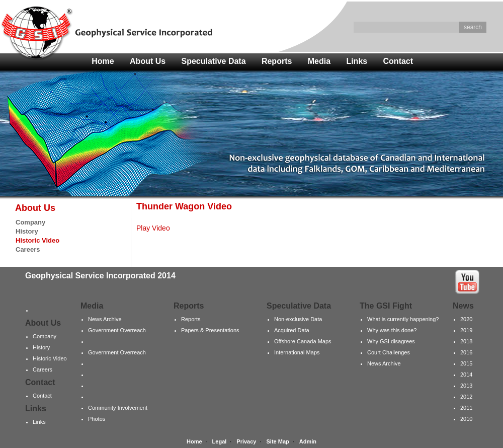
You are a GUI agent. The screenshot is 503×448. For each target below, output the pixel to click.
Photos (97, 419)
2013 (466, 386)
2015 (466, 363)
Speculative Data (214, 61)
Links (357, 61)
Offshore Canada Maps (303, 341)
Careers (28, 249)
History (27, 231)
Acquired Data (292, 330)
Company (30, 222)
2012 (466, 397)
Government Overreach (117, 330)
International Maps (297, 352)
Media (319, 61)
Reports (277, 61)
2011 (466, 408)
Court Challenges (389, 352)
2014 (466, 375)
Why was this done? (392, 330)
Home (103, 61)
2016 (466, 352)
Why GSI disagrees (391, 341)
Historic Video (50, 358)
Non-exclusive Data (298, 319)
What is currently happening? (403, 319)
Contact (398, 61)
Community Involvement (118, 408)
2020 (466, 319)
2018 (466, 341)
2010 (466, 419)
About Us (148, 61)
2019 (466, 330)
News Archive (105, 319)
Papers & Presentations (210, 330)
